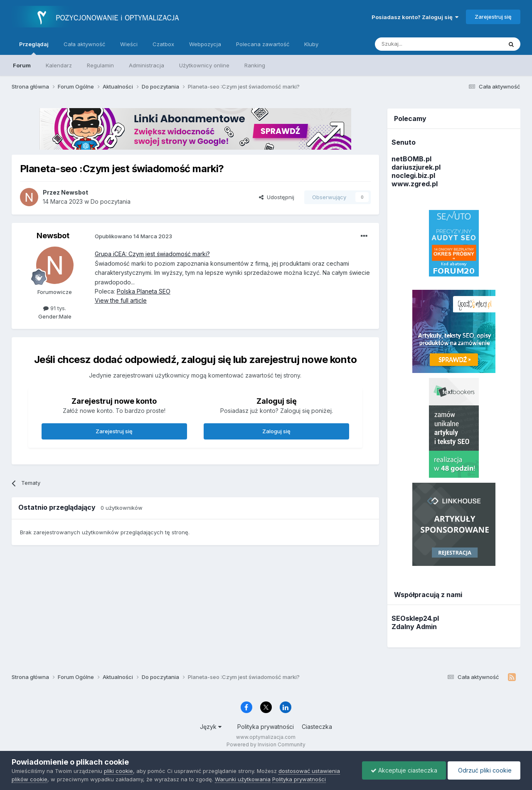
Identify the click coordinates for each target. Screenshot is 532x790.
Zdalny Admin (414, 627)
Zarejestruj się (493, 17)
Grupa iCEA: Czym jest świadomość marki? (152, 254)
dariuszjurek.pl (416, 167)
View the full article (121, 300)
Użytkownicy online (204, 65)
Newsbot (53, 236)
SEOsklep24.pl (415, 618)
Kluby (311, 44)
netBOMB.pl (411, 159)
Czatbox (163, 44)
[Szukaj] (418, 44)
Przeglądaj (34, 48)
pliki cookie (118, 771)
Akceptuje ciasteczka (404, 770)
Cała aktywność (84, 44)
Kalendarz (59, 65)
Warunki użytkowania (243, 779)
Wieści (129, 44)
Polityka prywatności (266, 727)
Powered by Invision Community (266, 744)
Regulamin (100, 65)
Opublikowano (133, 236)
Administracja (147, 65)
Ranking (255, 65)
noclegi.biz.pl (413, 175)
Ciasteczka (317, 727)
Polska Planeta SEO (144, 291)
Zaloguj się (276, 431)
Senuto (404, 142)
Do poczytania (111, 201)
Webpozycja (205, 44)
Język (211, 727)
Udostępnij (277, 197)
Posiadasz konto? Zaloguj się (415, 17)
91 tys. (55, 308)
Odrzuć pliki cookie (484, 770)
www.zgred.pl (415, 184)
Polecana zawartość (263, 44)
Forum (22, 65)
